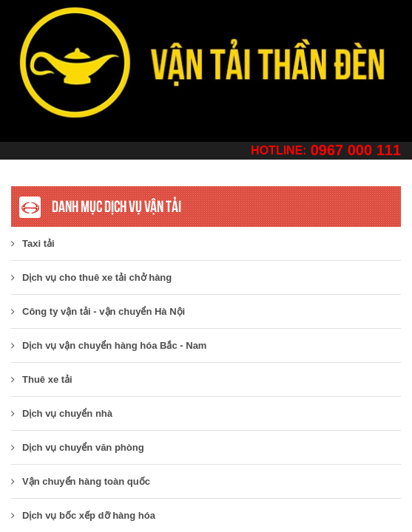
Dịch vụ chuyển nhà (62, 413)
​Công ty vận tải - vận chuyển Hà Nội (98, 311)
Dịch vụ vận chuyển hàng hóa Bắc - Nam (109, 345)
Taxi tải (33, 243)
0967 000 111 (356, 150)
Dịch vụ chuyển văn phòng (78, 447)
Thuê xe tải (42, 379)
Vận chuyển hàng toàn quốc (81, 481)
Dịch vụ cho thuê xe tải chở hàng (91, 277)
